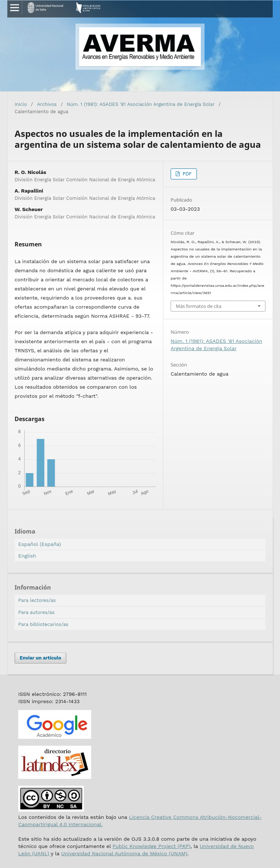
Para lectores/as (37, 600)
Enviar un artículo (40, 658)
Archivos (47, 104)
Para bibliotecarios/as (43, 624)
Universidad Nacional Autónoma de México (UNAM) (124, 853)
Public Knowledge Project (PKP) (151, 846)
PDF (186, 174)
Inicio (21, 104)
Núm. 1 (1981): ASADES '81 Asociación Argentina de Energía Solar (141, 104)
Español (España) (40, 544)
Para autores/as (36, 612)
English (27, 556)
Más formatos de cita (199, 306)
